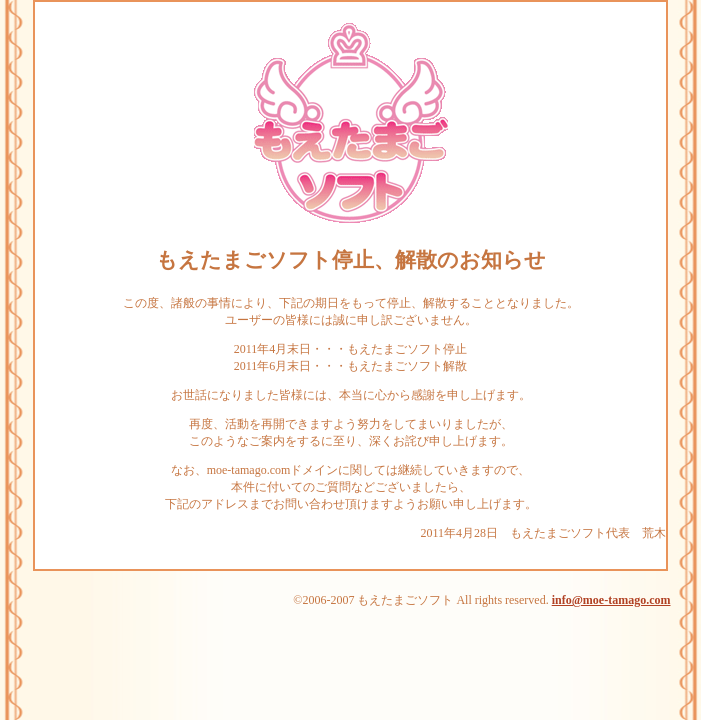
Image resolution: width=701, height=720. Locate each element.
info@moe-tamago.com (611, 600)
